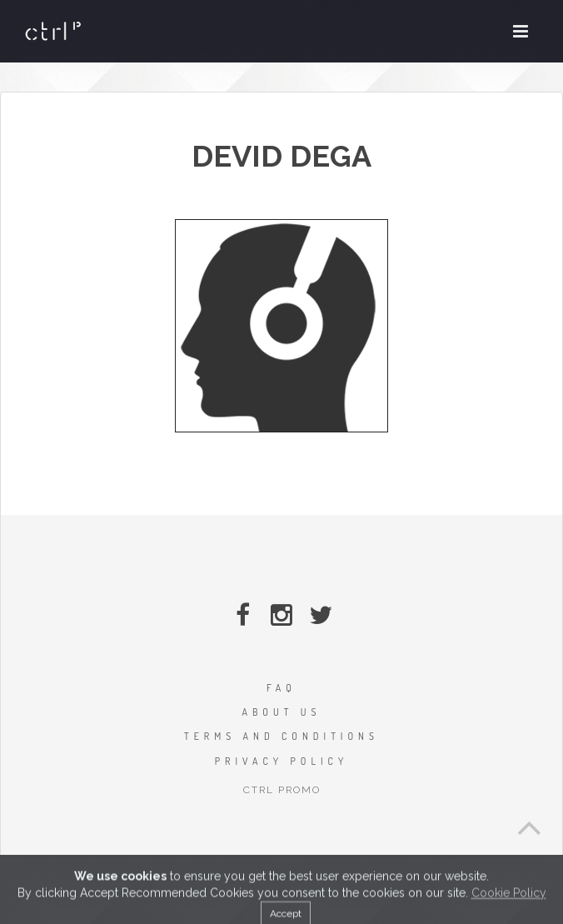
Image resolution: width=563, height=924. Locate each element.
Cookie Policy (509, 911)
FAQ (281, 688)
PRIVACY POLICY (282, 761)
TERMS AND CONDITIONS (281, 736)
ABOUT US (281, 712)
